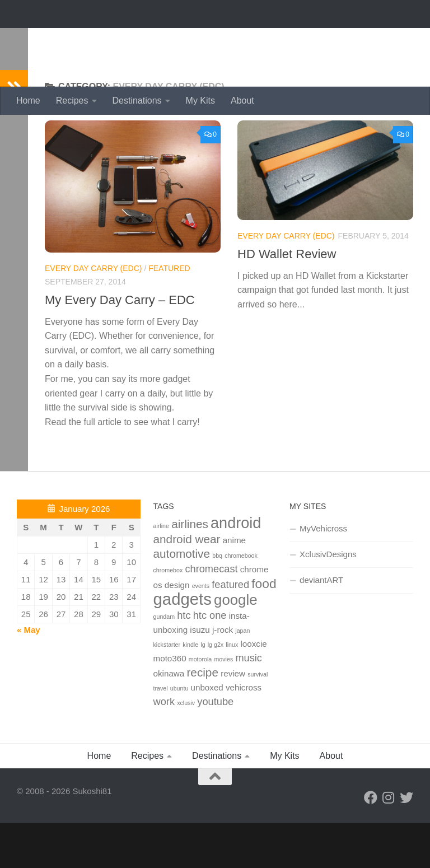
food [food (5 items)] (264, 628)
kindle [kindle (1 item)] (190, 689)
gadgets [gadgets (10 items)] (183, 644)
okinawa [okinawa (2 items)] (169, 718)
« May (29, 675)
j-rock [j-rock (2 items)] (223, 675)
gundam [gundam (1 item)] (164, 661)
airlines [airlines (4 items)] (190, 569)
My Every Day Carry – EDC (120, 345)
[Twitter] (406, 842)
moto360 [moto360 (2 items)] (170, 703)
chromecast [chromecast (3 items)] (211, 613)
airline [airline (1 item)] (161, 571)
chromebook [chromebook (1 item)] (241, 600)
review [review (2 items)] (233, 718)
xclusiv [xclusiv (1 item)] (186, 748)
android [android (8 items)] (236, 568)
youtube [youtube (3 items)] (215, 746)
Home (28, 101)
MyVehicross (323, 573)
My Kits (200, 101)
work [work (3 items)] (164, 746)
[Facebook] (371, 842)
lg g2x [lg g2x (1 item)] (216, 689)
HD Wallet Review (287, 299)
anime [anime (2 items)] (234, 585)
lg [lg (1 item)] (203, 689)
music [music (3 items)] (249, 703)
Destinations (137, 101)
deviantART (321, 625)
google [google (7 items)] (235, 645)
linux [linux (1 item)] (232, 689)
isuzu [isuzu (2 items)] (200, 675)
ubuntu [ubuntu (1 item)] (179, 733)
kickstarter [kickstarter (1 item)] (167, 689)
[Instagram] (389, 842)
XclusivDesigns (328, 599)
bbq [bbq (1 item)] (217, 600)
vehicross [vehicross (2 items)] (244, 732)
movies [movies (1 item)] (223, 704)
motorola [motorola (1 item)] (200, 704)
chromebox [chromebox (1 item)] (168, 615)
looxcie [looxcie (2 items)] (253, 689)
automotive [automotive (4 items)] (182, 598)
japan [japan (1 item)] (242, 675)
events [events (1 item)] (201, 631)
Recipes (72, 101)
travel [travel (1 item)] (161, 733)
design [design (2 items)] (177, 630)
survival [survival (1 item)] (258, 719)
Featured (169, 313)
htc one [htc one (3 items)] (210, 660)
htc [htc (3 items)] (184, 660)
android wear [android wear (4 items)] (187, 584)
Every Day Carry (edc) (94, 313)
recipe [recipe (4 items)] (202, 717)
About (242, 101)
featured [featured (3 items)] (230, 629)
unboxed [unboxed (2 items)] (207, 732)
